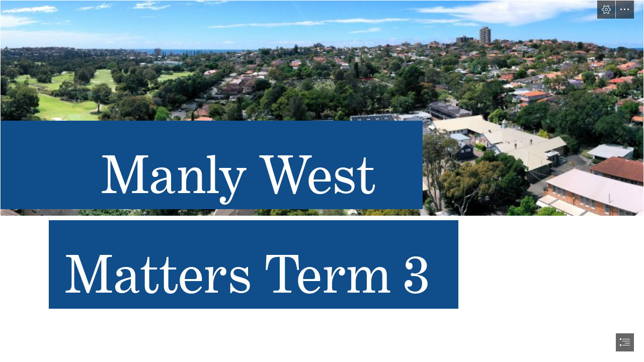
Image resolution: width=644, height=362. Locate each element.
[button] (606, 10)
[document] (322, 181)
